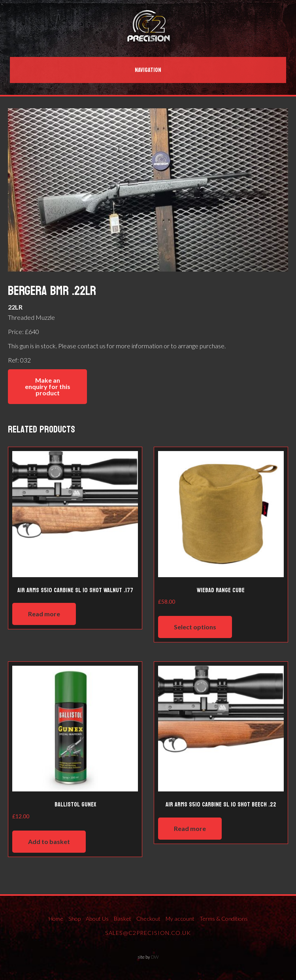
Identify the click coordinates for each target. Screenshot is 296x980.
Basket (123, 919)
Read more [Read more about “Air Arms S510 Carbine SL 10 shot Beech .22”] (190, 828)
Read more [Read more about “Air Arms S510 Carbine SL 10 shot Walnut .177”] (44, 614)
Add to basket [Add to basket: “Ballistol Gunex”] (49, 841)
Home (56, 919)
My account (180, 919)
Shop (74, 919)
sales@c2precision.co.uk (148, 933)
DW (155, 957)
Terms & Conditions (224, 919)
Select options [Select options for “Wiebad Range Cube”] (195, 627)
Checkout (148, 919)
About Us (97, 919)
